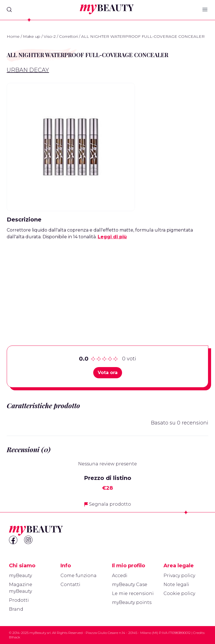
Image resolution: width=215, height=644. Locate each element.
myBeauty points (132, 602)
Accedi (120, 576)
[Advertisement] (107, 284)
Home (13, 36)
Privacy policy (179, 576)
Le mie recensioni (133, 593)
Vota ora (108, 373)
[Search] (9, 10)
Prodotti (19, 600)
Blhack (15, 637)
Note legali (176, 584)
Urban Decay (28, 70)
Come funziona (79, 576)
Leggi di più (112, 237)
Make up (32, 36)
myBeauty (20, 576)
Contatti (70, 584)
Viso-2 (50, 36)
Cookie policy (179, 593)
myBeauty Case (130, 584)
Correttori (68, 36)
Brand (16, 609)
